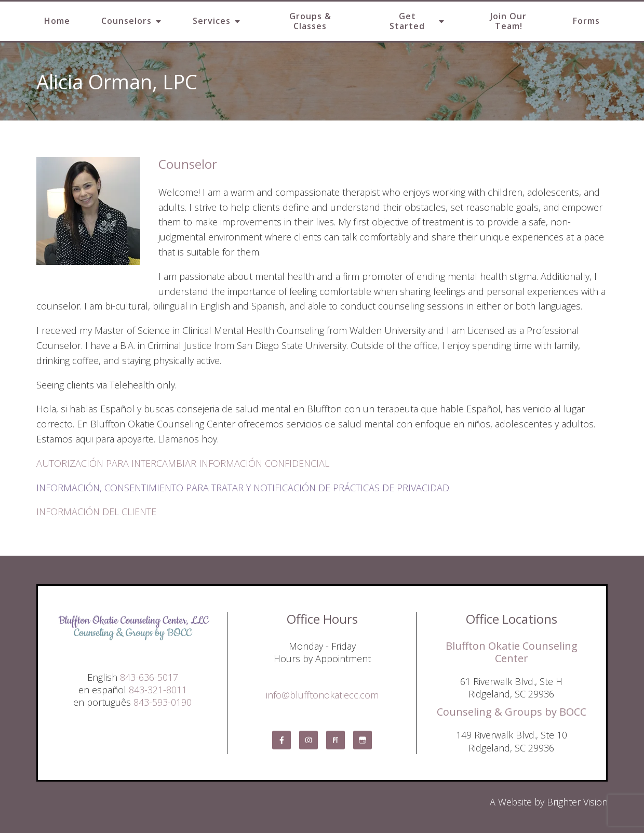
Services (212, 21)
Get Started (407, 21)
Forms (586, 21)
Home (57, 21)
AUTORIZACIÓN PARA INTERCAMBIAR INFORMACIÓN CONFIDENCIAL (183, 463)
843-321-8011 (158, 690)
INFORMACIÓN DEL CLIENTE (96, 512)
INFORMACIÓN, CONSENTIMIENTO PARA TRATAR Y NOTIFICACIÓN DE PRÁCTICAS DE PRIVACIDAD (243, 488)
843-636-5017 (149, 677)
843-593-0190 (163, 702)
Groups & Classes (310, 21)
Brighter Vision (577, 802)
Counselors (126, 21)
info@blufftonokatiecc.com (322, 695)
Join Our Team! (508, 21)
